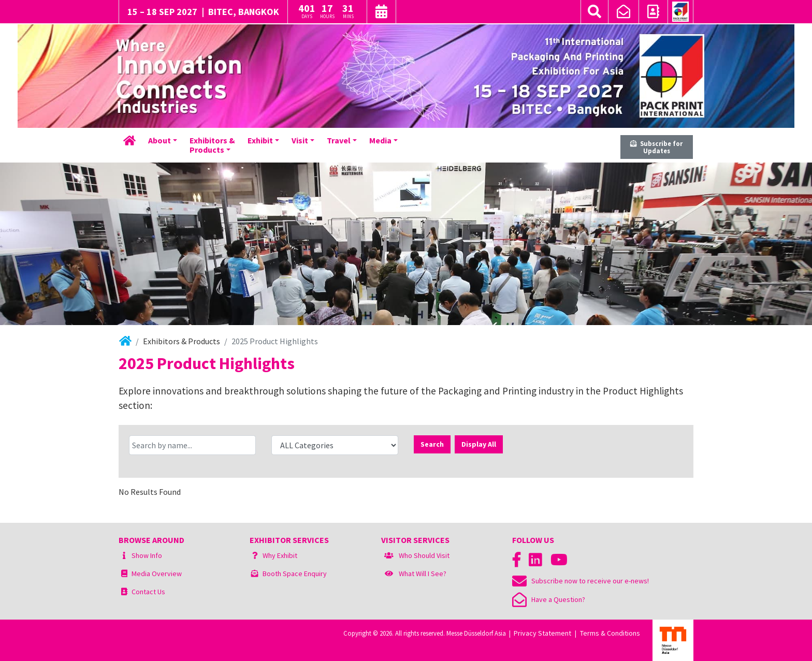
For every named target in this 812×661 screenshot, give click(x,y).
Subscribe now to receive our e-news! (581, 581)
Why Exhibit (280, 555)
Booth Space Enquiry (295, 574)
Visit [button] (300, 140)
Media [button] (380, 140)
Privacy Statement (542, 633)
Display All (479, 444)
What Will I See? (423, 574)
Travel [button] (339, 140)
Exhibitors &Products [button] (212, 145)
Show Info (147, 555)
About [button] (160, 140)
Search (432, 444)
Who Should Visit (424, 555)
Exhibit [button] (260, 140)
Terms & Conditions (610, 633)
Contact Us (148, 592)
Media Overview (157, 574)
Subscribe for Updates (656, 147)
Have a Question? (549, 599)
